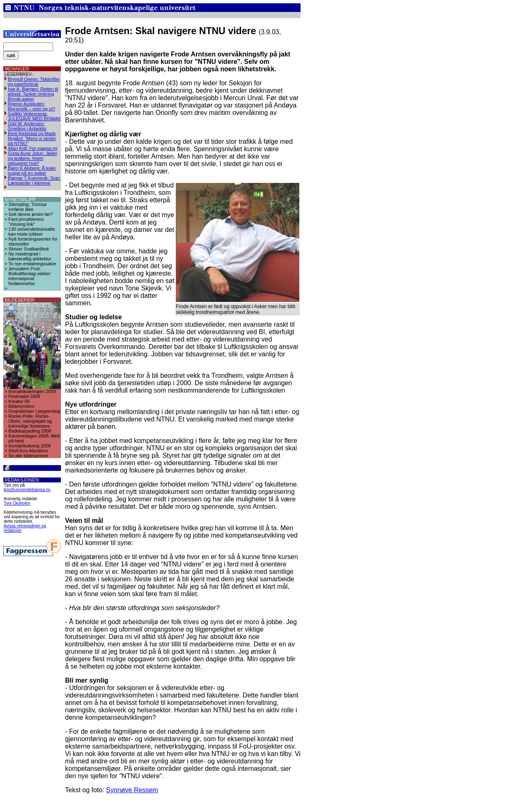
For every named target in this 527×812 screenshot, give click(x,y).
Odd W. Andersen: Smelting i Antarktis (27, 126)
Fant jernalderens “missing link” (26, 222)
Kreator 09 (19, 401)
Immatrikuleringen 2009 (32, 391)
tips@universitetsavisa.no (27, 490)
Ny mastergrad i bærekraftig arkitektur (30, 256)
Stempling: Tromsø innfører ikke (28, 207)
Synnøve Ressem (132, 790)
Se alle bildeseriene (28, 456)
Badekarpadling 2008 (30, 431)
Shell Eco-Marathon (29, 451)
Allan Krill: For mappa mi (33, 148)
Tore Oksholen (17, 503)
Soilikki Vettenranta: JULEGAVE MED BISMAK (34, 116)
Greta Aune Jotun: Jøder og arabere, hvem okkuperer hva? (33, 158)
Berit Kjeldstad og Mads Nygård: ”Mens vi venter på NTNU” (32, 138)
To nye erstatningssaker (33, 264)
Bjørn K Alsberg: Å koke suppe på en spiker (32, 171)
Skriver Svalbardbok (29, 249)
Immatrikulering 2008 (30, 446)
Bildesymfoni (21, 406)
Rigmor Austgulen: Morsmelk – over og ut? (31, 106)
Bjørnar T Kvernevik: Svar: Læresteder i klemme (34, 180)
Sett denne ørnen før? (31, 214)
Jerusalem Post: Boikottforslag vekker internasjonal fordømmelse (30, 276)
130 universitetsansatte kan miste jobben (32, 232)
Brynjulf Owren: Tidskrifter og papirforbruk (34, 82)
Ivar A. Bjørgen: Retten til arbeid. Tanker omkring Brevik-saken (33, 94)
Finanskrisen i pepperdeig (35, 411)
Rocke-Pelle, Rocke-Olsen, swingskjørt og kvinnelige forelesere (30, 421)
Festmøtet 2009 (24, 396)
